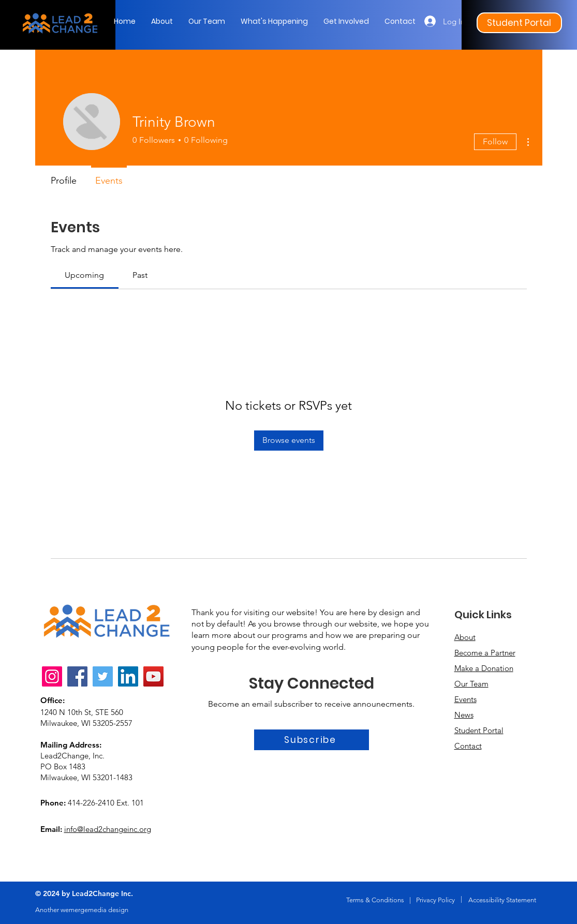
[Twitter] (103, 676)
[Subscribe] (312, 740)
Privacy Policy (435, 900)
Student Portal (479, 730)
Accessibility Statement (502, 900)
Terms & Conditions (375, 900)
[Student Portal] (519, 23)
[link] (84, 275)
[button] (274, 21)
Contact (468, 746)
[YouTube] (153, 676)
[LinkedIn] (128, 676)
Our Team (471, 684)
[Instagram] (52, 676)
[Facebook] (77, 676)
